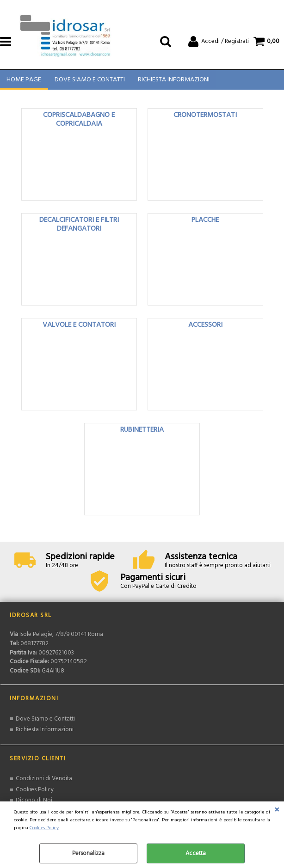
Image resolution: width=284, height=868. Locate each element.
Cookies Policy (44, 828)
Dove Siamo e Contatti (89, 82)
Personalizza (88, 853)
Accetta (196, 853)
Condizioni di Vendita (44, 782)
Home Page (24, 82)
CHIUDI (277, 811)
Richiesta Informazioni (173, 82)
